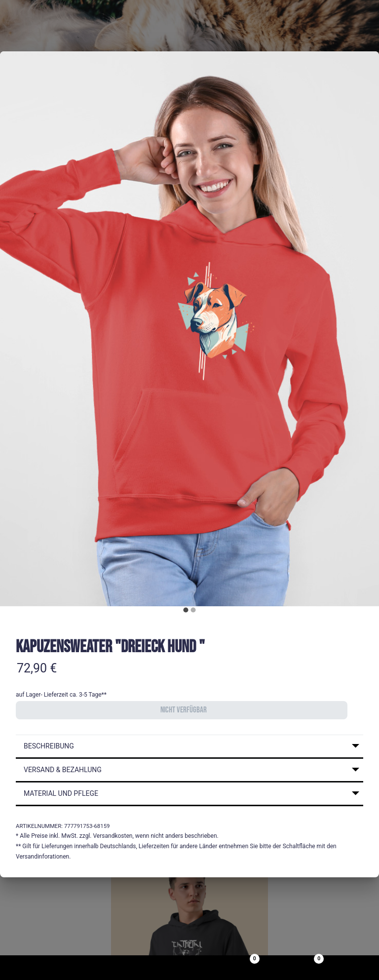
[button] (189, 747)
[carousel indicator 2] (193, 610)
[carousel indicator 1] (186, 610)
